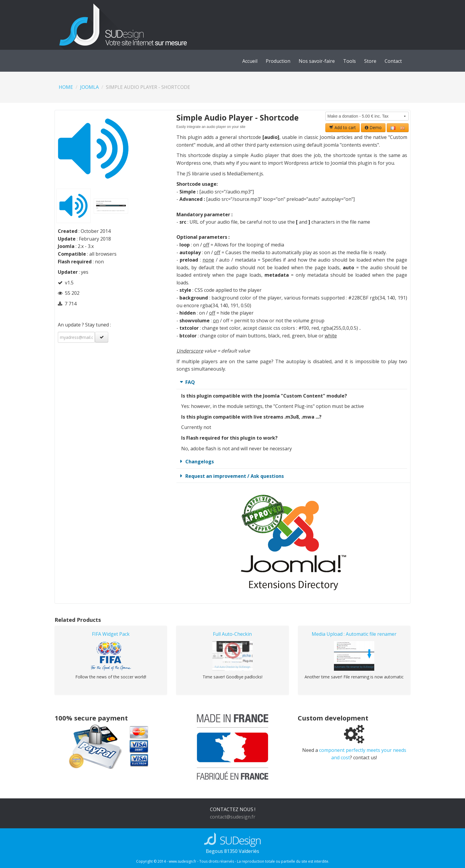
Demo (373, 128)
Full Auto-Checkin (232, 634)
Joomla (89, 87)
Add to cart (343, 128)
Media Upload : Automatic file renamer (354, 634)
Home (66, 87)
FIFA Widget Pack (111, 634)
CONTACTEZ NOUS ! (233, 809)
